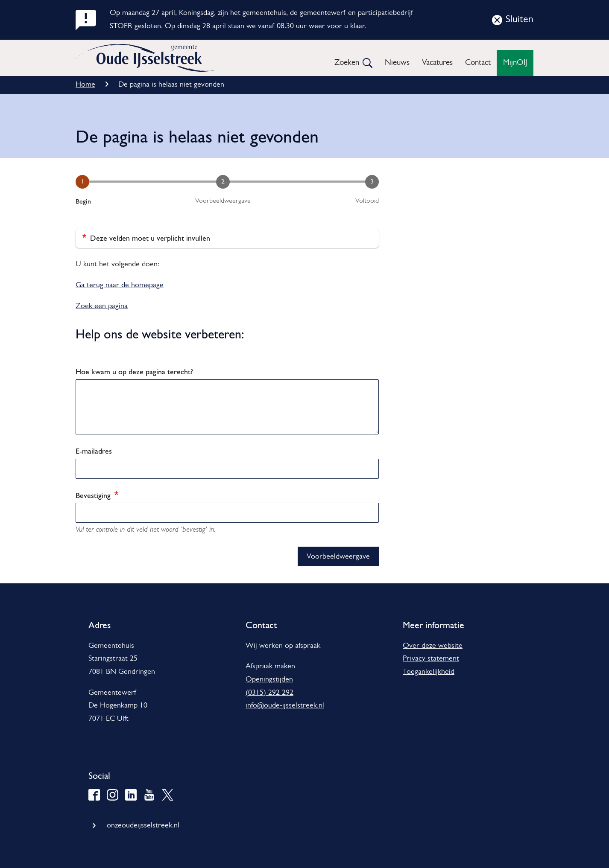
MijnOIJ (515, 63)
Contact (478, 63)
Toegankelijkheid (429, 672)
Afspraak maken (270, 666)
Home (85, 85)
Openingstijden (269, 680)
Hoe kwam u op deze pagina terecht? (134, 371)
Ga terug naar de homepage (120, 285)
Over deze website (433, 646)
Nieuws (397, 63)
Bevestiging (97, 495)
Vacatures (437, 63)
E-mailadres (94, 451)
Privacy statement (431, 659)
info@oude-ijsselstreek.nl (285, 706)
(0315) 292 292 (269, 693)
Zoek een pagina (102, 306)
